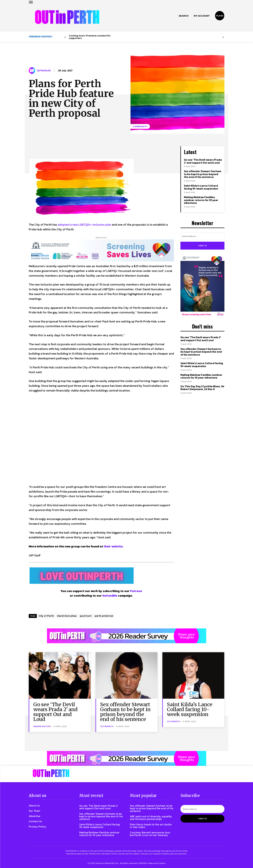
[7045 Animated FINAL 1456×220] (101, 250)
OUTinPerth (44, 70)
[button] (183, 16)
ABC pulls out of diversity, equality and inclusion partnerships (151, 818)
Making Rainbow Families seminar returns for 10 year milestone (201, 200)
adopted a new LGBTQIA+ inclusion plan (84, 225)
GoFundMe (110, 596)
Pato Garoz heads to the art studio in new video (151, 826)
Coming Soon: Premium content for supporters (90, 37)
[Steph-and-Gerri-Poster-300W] (202, 286)
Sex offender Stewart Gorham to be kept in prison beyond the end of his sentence (203, 174)
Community (140, 126)
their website (113, 546)
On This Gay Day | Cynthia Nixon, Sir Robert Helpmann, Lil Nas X (202, 388)
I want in (202, 246)
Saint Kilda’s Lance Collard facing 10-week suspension (201, 187)
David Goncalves (67, 616)
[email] (202, 236)
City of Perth (46, 616)
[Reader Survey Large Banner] (127, 636)
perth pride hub (104, 616)
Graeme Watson (42, 726)
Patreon (136, 591)
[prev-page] (65, 37)
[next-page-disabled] (223, 37)
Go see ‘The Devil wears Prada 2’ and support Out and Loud (203, 161)
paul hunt (86, 616)
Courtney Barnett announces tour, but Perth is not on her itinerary (150, 834)
